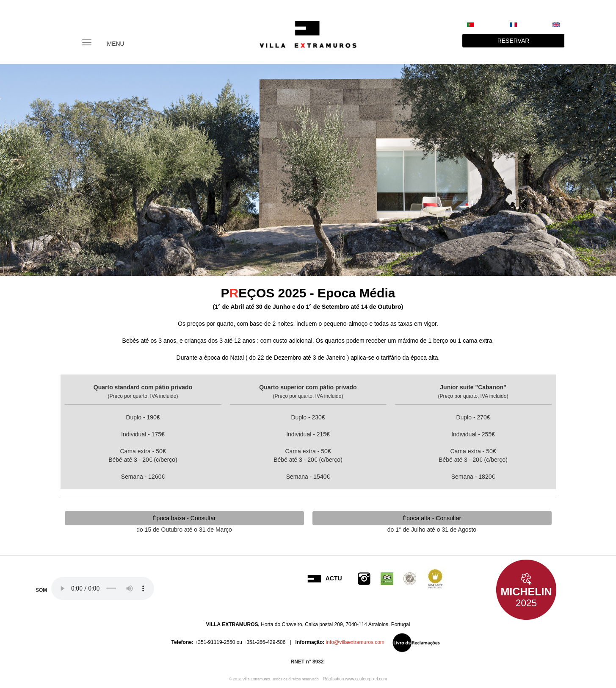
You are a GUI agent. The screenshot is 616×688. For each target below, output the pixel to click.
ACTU (334, 578)
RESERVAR (514, 41)
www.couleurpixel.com (366, 679)
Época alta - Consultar (432, 518)
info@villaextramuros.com (354, 642)
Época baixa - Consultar (184, 518)
